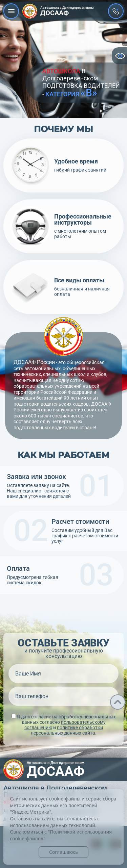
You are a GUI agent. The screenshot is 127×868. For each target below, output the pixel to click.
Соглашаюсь (63, 852)
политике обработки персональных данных (67, 730)
